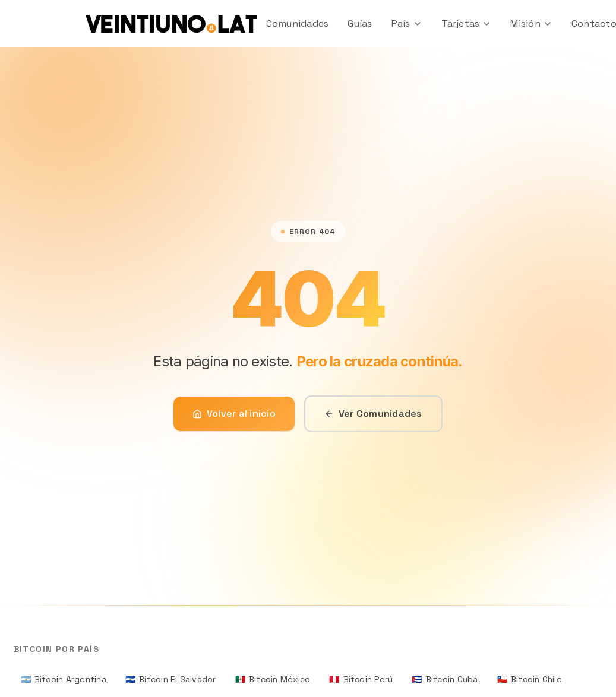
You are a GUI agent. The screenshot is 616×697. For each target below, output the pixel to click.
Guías (360, 23)
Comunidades (298, 23)
